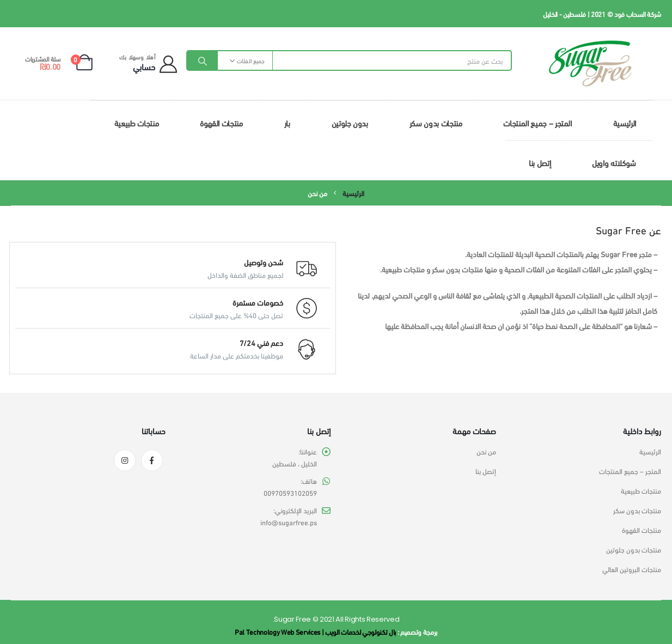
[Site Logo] (590, 63)
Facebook (152, 460)
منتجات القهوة (221, 123)
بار (287, 123)
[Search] (203, 60)
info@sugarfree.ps (289, 522)
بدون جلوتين (350, 123)
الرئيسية (625, 123)
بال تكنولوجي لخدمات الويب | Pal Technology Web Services (315, 631)
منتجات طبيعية (136, 123)
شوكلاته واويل (614, 162)
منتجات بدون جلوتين (634, 549)
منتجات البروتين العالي (632, 569)
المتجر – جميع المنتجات (537, 123)
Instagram (125, 460)
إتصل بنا (540, 162)
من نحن (486, 451)
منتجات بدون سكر (436, 123)
